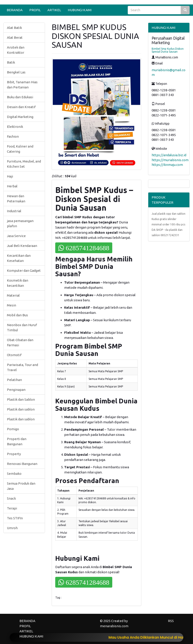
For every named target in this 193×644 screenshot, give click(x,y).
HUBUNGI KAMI (80, 10)
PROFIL (35, 10)
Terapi (12, 508)
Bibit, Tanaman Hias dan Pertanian (22, 85)
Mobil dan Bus (17, 315)
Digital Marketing (20, 117)
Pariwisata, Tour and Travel (22, 367)
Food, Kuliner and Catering (20, 149)
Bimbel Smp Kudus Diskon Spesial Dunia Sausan (168, 50)
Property (14, 454)
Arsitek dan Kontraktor (16, 50)
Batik (11, 62)
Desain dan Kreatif (21, 107)
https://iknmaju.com (167, 165)
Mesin (12, 305)
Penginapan (16, 390)
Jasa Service (16, 236)
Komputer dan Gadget (24, 271)
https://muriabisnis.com (170, 160)
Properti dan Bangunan (17, 441)
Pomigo (13, 429)
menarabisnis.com (114, 626)
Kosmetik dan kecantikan (18, 283)
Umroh (12, 528)
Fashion (13, 136)
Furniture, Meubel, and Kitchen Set (24, 164)
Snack (11, 498)
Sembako (14, 474)
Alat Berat (15, 37)
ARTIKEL (54, 10)
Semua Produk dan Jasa (21, 486)
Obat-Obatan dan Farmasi (20, 342)
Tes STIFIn (15, 518)
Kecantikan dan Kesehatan (19, 258)
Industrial (14, 211)
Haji (10, 176)
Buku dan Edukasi (20, 97)
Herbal (12, 186)
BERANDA (15, 10)
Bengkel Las (16, 72)
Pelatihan (14, 380)
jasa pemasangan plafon (20, 223)
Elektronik (15, 127)
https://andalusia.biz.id (169, 155)
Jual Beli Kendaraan (22, 246)
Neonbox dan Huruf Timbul (22, 327)
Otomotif (14, 355)
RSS (171, 621)
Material (13, 295)
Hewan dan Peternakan (16, 199)
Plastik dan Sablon (21, 399)
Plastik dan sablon (21, 409)
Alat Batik (14, 28)
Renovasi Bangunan (22, 464)
